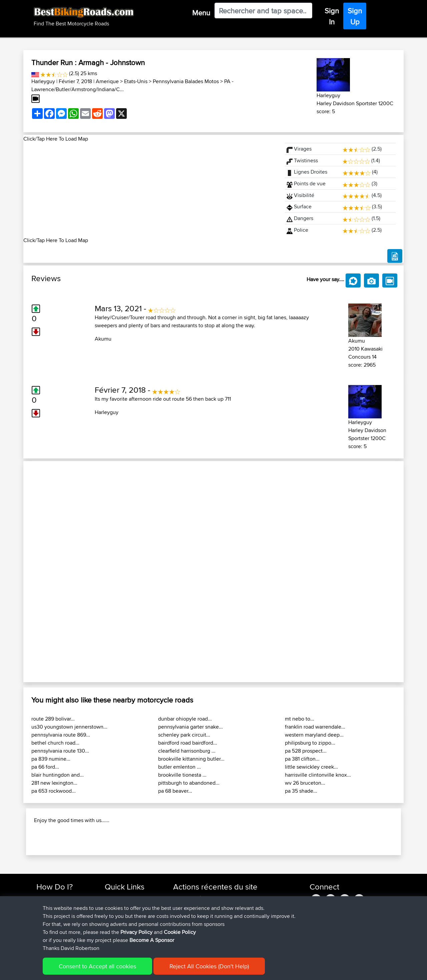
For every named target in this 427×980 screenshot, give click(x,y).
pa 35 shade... (301, 791)
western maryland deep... (314, 735)
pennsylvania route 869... (61, 735)
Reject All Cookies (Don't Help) (209, 966)
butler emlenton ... (179, 767)
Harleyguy (43, 81)
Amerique (107, 81)
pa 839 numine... (51, 759)
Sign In (332, 16)
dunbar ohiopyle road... (185, 719)
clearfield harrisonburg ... (187, 751)
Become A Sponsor (152, 940)
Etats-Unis (136, 81)
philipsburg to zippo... (310, 743)
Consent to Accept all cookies (97, 966)
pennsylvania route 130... (60, 751)
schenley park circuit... (184, 735)
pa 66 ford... (45, 767)
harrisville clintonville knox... (318, 775)
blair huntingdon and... (58, 775)
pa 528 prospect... (306, 751)
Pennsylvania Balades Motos (186, 81)
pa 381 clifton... (302, 759)
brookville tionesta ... (182, 775)
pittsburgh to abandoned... (189, 783)
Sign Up (355, 16)
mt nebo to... (300, 719)
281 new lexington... (54, 783)
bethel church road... (55, 743)
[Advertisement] (150, 190)
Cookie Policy (180, 932)
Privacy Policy (136, 932)
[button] (52, 572)
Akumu (103, 339)
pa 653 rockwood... (54, 791)
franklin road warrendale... (315, 727)
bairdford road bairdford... (188, 743)
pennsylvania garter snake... (190, 727)
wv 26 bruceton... (305, 783)
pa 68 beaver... (175, 791)
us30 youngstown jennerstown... (69, 727)
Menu (201, 13)
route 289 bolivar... (53, 719)
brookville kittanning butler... (191, 759)
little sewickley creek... (311, 767)
